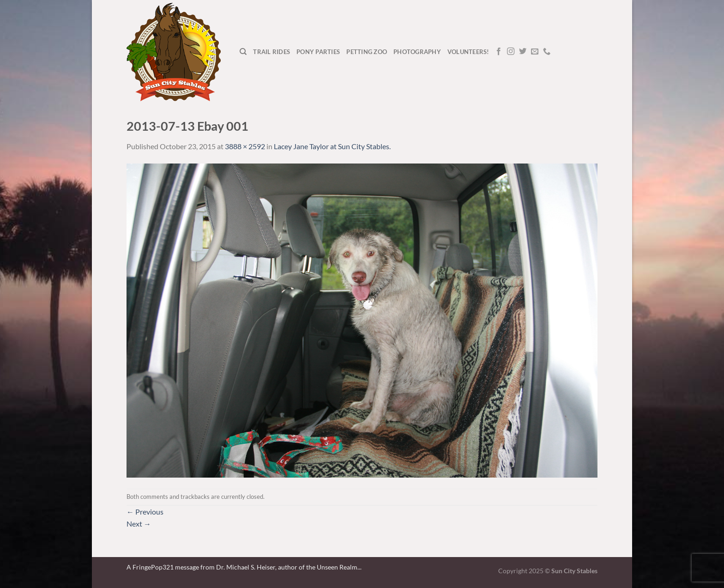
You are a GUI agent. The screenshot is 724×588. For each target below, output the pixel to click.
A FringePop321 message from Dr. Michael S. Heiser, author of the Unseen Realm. (243, 567)
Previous (145, 512)
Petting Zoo (367, 52)
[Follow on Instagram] (511, 52)
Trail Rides (271, 52)
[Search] (243, 52)
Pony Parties (318, 52)
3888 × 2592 (245, 146)
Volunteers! (468, 52)
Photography (417, 52)
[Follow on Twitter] (523, 52)
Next (139, 524)
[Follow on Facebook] (499, 52)
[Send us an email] (535, 52)
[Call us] (547, 52)
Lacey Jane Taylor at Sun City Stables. (332, 146)
